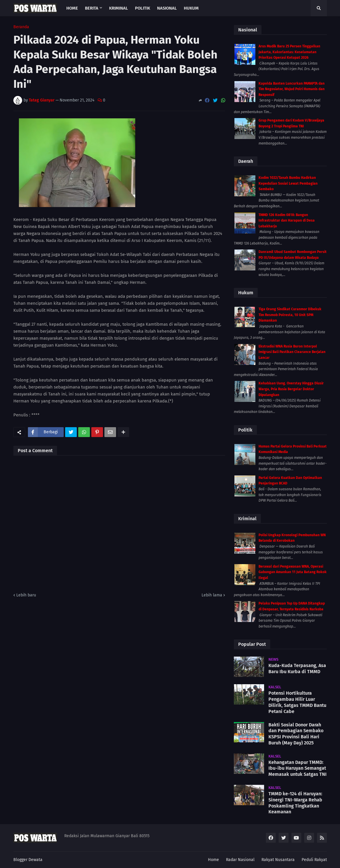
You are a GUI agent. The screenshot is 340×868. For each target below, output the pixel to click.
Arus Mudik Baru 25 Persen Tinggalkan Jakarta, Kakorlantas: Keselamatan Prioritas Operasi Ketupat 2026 (289, 52)
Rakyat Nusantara (278, 860)
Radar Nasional (240, 860)
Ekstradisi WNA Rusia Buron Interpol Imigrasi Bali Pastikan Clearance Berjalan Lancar (292, 352)
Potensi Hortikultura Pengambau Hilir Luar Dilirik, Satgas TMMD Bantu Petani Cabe (297, 702)
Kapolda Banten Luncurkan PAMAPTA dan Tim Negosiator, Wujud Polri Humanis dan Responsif (292, 89)
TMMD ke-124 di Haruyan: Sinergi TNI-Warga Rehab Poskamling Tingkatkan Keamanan (295, 803)
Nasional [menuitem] (167, 8)
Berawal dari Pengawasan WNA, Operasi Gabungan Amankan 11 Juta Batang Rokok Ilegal (293, 572)
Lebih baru (26, 595)
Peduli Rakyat (314, 860)
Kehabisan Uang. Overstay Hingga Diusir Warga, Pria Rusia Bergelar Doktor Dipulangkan (291, 389)
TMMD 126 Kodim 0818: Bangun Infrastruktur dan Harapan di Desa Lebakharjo (287, 221)
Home (213, 860)
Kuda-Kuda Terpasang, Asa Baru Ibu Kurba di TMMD (297, 669)
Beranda (21, 27)
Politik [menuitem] (143, 8)
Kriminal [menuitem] (119, 8)
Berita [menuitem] (92, 8)
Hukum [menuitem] (191, 8)
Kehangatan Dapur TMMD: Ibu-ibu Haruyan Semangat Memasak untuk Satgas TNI (298, 768)
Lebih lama (212, 595)
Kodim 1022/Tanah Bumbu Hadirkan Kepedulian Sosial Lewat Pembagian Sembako (288, 183)
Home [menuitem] (72, 8)
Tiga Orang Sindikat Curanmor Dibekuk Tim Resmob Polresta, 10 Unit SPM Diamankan (290, 315)
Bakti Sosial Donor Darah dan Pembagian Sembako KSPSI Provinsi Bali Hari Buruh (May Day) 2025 (296, 734)
